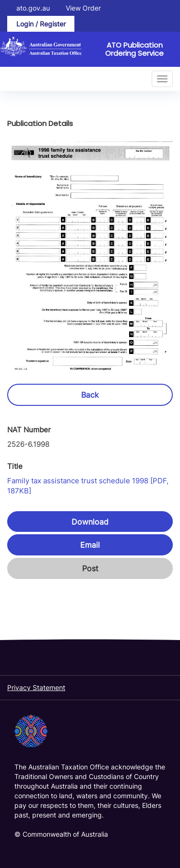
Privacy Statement (36, 687)
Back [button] (90, 395)
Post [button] (90, 568)
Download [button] (90, 522)
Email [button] (90, 545)
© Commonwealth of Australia (61, 834)
